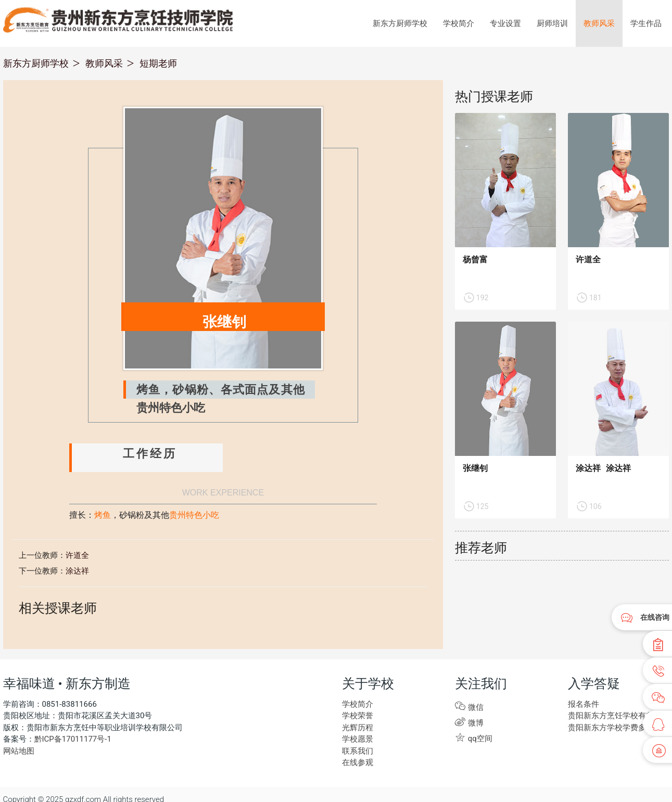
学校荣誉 (358, 716)
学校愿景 (358, 739)
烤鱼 (103, 516)
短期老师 (158, 63)
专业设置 (505, 23)
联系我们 (358, 751)
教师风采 (599, 23)
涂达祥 (77, 571)
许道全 (77, 555)
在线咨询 (655, 617)
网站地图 (19, 751)
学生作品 (646, 23)
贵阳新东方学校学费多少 (611, 728)
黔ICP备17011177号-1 (73, 739)
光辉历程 (358, 728)
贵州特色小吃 (194, 516)
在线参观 (358, 762)
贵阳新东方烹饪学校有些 (611, 716)
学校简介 (459, 23)
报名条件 (584, 704)
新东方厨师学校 (400, 23)
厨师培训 (552, 23)
